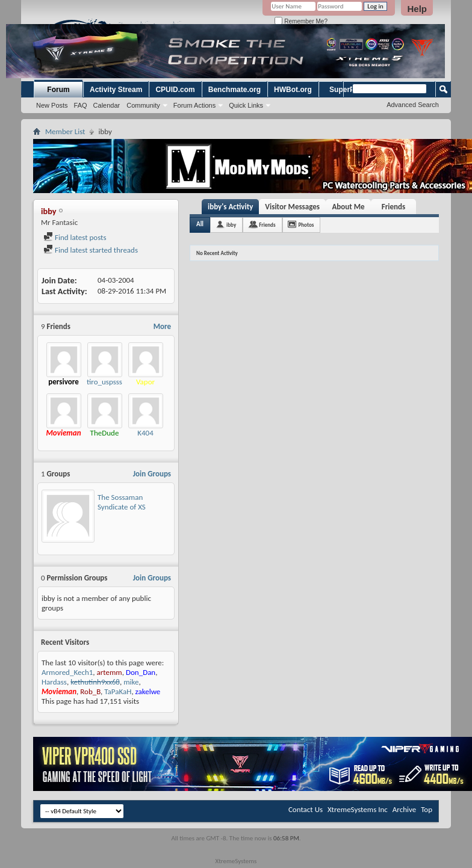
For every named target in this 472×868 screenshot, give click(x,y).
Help (417, 9)
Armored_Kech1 (67, 672)
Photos (306, 225)
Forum (58, 90)
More (162, 326)
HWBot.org (293, 90)
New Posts (52, 105)
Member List (65, 131)
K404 (145, 433)
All (200, 224)
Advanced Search (413, 105)
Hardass (54, 682)
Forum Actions (194, 105)
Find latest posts (75, 237)
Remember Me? (301, 21)
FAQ (81, 105)
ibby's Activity (230, 207)
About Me (348, 207)
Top (427, 809)
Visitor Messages (292, 207)
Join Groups (152, 474)
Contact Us (306, 809)
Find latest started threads (91, 250)
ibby (231, 225)
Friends (393, 207)
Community (143, 105)
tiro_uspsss (104, 382)
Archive (404, 809)
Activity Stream (116, 90)
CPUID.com (175, 90)
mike (131, 682)
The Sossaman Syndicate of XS (122, 502)
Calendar (107, 105)
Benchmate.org (234, 90)
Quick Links (246, 105)
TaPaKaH (118, 691)
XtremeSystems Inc (358, 809)
